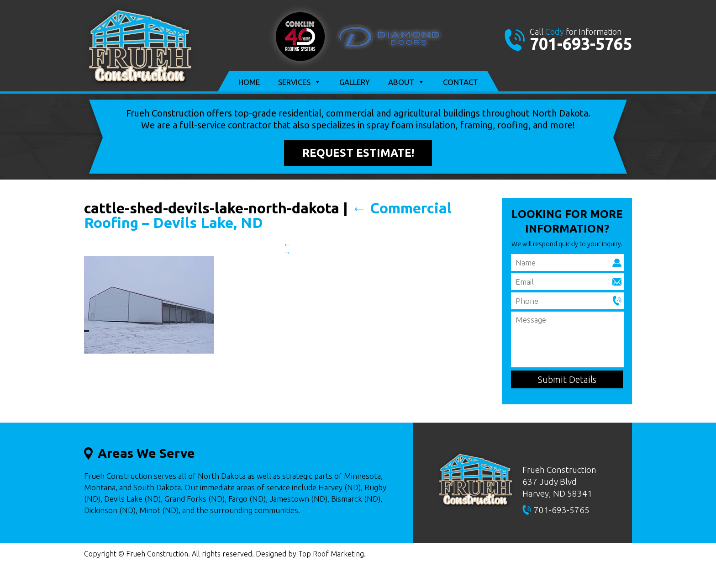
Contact (461, 82)
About (406, 82)
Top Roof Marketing (331, 554)
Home (249, 82)
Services (300, 82)
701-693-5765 (581, 44)
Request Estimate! (358, 153)
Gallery (355, 82)
